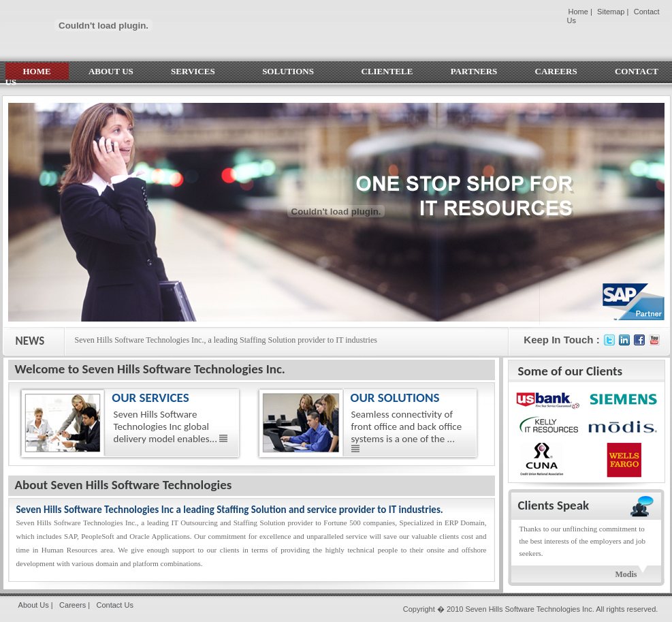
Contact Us (114, 605)
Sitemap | (613, 12)
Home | (580, 12)
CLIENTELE (387, 71)
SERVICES (198, 71)
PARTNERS (474, 71)
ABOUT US (111, 71)
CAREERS (556, 71)
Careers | (75, 605)
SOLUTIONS (293, 71)
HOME (37, 71)
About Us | (36, 605)
